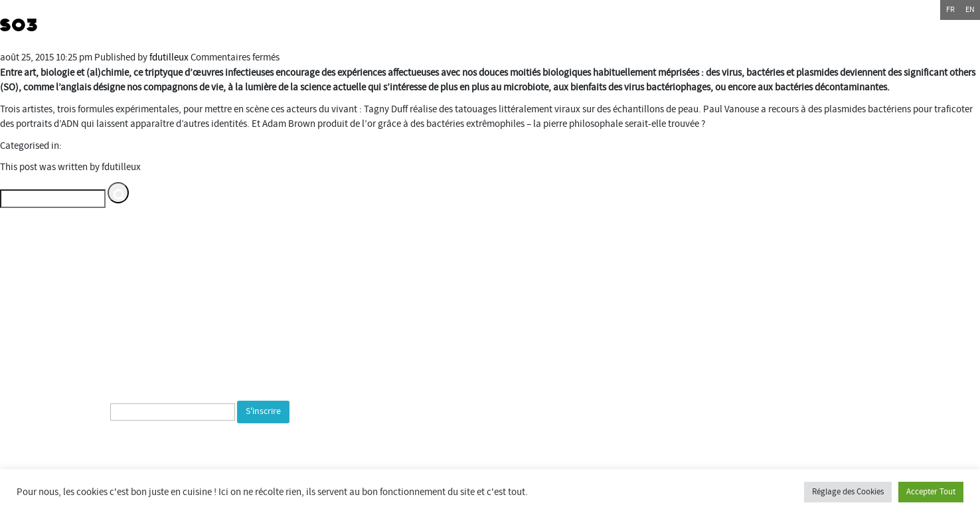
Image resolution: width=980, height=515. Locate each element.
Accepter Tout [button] (931, 492)
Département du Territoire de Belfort (745, 283)
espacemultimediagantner (775, 373)
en (970, 10)
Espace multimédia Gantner (774, 358)
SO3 (20, 25)
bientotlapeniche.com (756, 403)
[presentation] (156, 453)
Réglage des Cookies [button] (848, 492)
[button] (118, 193)
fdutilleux (169, 57)
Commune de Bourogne (719, 328)
